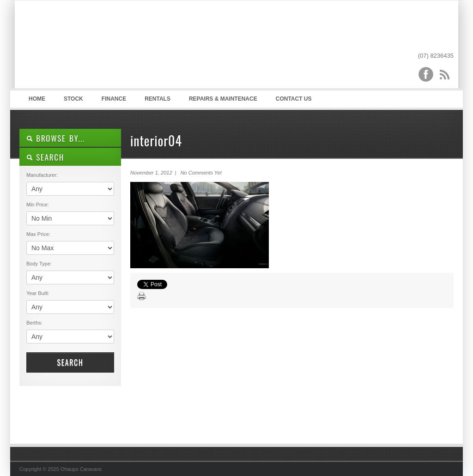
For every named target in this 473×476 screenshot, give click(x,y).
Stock (73, 99)
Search (70, 362)
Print (142, 296)
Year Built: (38, 293)
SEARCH (45, 157)
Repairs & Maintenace (223, 99)
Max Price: (38, 234)
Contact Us (294, 99)
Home (37, 99)
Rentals (158, 99)
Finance (114, 99)
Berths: (34, 323)
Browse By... (56, 138)
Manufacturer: (42, 175)
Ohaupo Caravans (111, 47)
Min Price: (38, 205)
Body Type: (39, 264)
